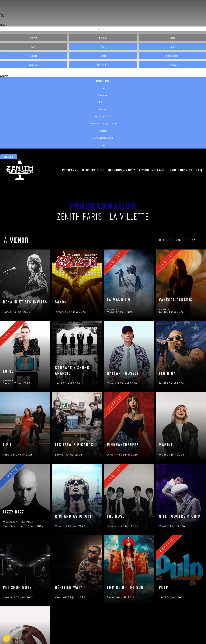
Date (164, 94)
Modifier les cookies (126, 629)
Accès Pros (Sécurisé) (127, 610)
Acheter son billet (79, 619)
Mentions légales (124, 619)
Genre (180, 94)
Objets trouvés (77, 624)
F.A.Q (199, 24)
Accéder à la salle (78, 615)
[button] (7, 639)
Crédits (118, 615)
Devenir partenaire (153, 24)
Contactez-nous (78, 610)
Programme (70, 24)
